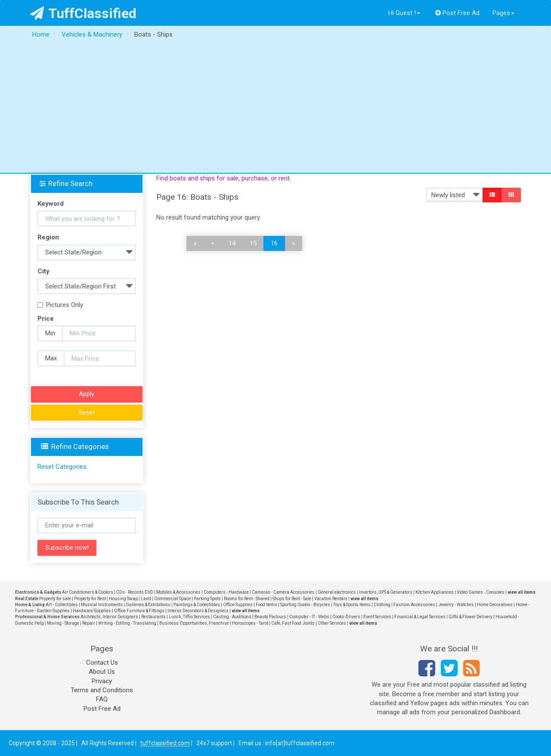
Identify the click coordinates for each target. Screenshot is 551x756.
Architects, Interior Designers (109, 617)
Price (46, 319)
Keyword (51, 204)
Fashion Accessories (414, 605)
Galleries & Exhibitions (148, 605)
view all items (522, 592)
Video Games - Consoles (481, 592)
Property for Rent (90, 599)
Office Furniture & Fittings (139, 611)
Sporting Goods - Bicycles (305, 605)
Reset (87, 412)
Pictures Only (60, 305)
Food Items (266, 605)
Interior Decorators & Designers (198, 611)
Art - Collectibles (62, 605)
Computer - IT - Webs (309, 617)
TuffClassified (83, 13)
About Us (102, 672)
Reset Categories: (63, 467)
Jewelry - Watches (456, 605)
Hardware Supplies (92, 611)
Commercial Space (172, 599)
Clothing (382, 605)
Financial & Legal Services (420, 617)
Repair (89, 623)
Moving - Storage (63, 623)
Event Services (377, 617)
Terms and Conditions (102, 690)
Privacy (102, 681)
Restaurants (153, 617)
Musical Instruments (102, 605)
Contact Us (102, 663)
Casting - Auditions (232, 617)
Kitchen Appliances (435, 592)
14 (232, 243)
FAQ (102, 699)
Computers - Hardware (226, 592)
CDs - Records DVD (135, 592)
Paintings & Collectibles (197, 605)
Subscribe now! (67, 548)
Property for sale (55, 599)
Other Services (332, 623)
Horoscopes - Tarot (250, 623)
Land (146, 599)
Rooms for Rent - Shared (247, 599)
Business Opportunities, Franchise (194, 623)
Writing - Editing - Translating (127, 623)
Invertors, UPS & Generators (386, 592)
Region (48, 237)
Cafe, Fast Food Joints (293, 623)
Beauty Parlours (270, 617)
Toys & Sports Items (352, 605)
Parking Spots (207, 599)
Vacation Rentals (331, 599)
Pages (503, 13)
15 (253, 243)
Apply (87, 394)
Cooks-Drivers (346, 617)
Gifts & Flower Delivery (471, 617)
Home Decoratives (495, 605)
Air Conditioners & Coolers (88, 592)
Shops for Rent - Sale (292, 599)
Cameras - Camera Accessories (283, 592)
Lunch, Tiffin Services (189, 617)
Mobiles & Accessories (178, 592)
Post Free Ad (458, 13)
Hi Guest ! (404, 13)
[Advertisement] (275, 108)
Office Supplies (238, 605)
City (43, 271)
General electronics (337, 592)
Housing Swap (123, 599)
